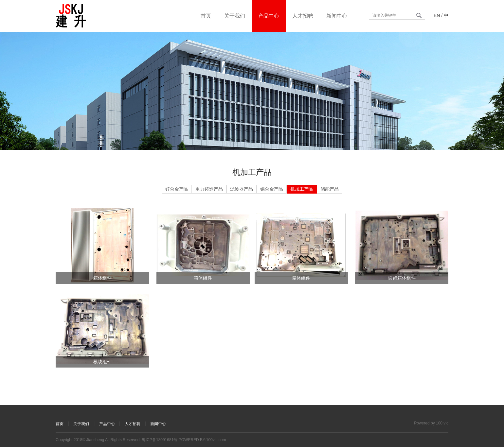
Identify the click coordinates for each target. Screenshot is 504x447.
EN (437, 15)
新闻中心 (337, 16)
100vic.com (216, 440)
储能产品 (330, 189)
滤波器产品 (242, 189)
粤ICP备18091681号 (160, 440)
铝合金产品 (272, 189)
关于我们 (235, 16)
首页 (206, 16)
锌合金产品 (177, 189)
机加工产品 (302, 189)
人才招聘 (303, 16)
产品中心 (269, 16)
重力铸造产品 (209, 189)
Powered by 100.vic (431, 423)
